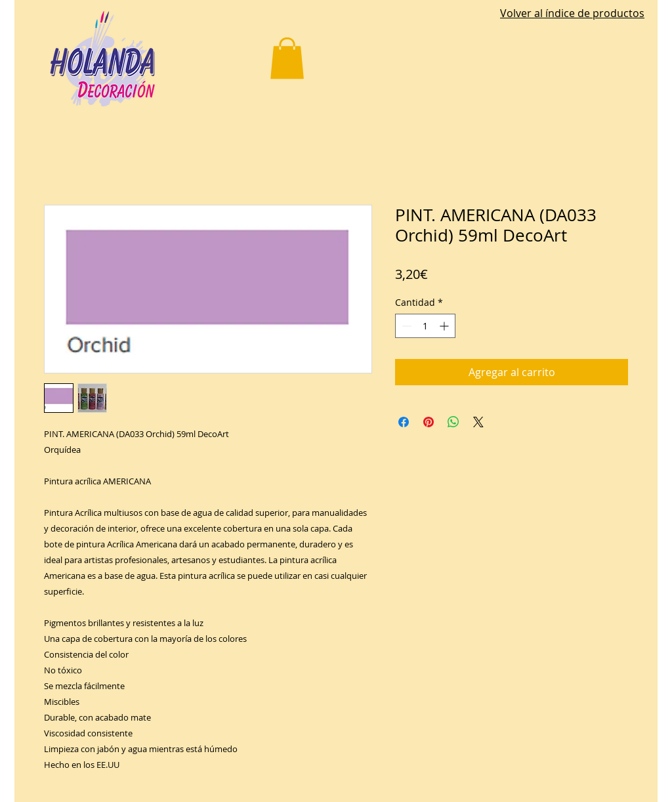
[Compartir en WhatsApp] (453, 422)
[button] (287, 58)
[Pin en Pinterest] (429, 422)
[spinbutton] (425, 326)
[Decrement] (405, 326)
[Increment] (445, 326)
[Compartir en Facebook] (404, 422)
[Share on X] (478, 422)
